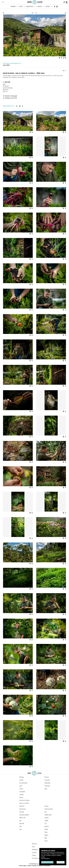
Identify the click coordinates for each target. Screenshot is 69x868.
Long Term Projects (24, 800)
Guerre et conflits (24, 803)
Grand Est (22, 806)
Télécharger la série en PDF (11, 98)
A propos (39, 7)
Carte (21, 7)
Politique (22, 777)
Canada (46, 821)
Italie (46, 838)
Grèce (46, 841)
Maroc (46, 832)
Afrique (46, 806)
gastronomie (6, 90)
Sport (21, 786)
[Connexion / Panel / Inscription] (67, 2)
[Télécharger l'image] (59, 58)
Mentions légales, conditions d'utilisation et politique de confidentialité (34, 866)
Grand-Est (5, 91)
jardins (4, 84)
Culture (21, 789)
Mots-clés (8, 82)
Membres (13, 7)
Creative (22, 795)
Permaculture (6, 86)
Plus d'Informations (45, 858)
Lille (20, 821)
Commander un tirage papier (11, 96)
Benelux (47, 826)
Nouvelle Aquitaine (24, 815)
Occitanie (22, 812)
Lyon (21, 829)
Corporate (47, 780)
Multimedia (47, 783)
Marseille (22, 823)
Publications (30, 7)
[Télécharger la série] (20, 106)
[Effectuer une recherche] (64, 2)
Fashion (21, 797)
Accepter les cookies (47, 862)
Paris (21, 826)
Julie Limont (6, 65)
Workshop (47, 786)
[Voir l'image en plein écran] (65, 58)
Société (21, 780)
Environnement (23, 783)
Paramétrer (61, 862)
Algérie (46, 835)
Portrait (47, 777)
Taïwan (46, 829)
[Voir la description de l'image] (63, 58)
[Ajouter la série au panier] (22, 106)
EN (65, 71)
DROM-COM (22, 818)
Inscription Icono (36, 858)
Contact (48, 7)
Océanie (47, 818)
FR (63, 71)
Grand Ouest (23, 809)
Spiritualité (22, 792)
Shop (46, 789)
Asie (46, 812)
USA (46, 823)
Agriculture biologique (8, 88)
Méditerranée (48, 815)
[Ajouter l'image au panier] (61, 58)
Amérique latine (49, 809)
